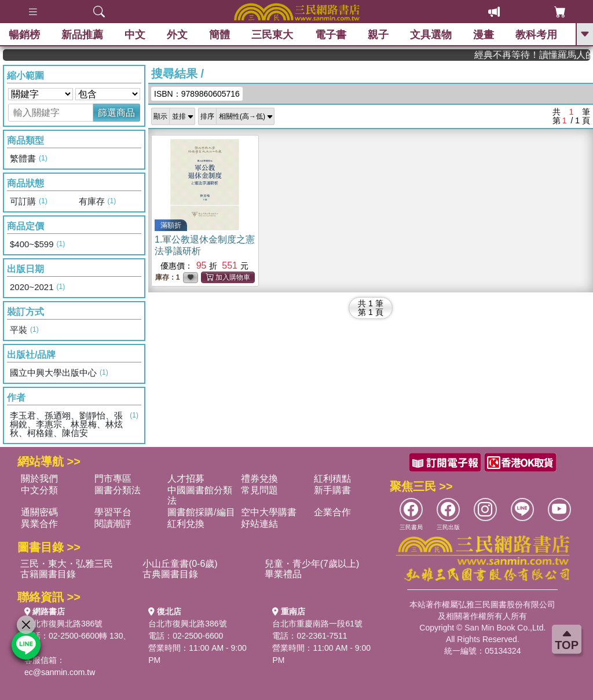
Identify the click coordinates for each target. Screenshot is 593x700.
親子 (378, 35)
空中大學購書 (269, 512)
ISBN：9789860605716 (197, 94)
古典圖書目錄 (170, 574)
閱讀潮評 (113, 524)
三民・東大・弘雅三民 (67, 564)
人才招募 (186, 479)
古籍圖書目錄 (48, 574)
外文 (177, 35)
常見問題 (259, 490)
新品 (82, 35)
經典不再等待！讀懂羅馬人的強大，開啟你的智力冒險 (541, 55)
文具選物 (431, 35)
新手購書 (332, 490)
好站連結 (259, 524)
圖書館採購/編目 (201, 512)
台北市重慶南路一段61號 (317, 624)
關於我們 (39, 479)
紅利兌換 (186, 524)
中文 (135, 35)
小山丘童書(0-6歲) (180, 564)
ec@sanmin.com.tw (60, 672)
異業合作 (39, 524)
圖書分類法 (118, 490)
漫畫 (484, 35)
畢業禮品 (283, 574)
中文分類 (39, 490)
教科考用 (536, 35)
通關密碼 (39, 512)
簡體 (219, 35)
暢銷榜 (24, 35)
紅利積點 (332, 479)
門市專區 (113, 479)
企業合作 (332, 512)
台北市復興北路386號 (63, 624)
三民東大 (272, 35)
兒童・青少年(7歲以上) (312, 564)
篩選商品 (116, 113)
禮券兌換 (259, 479)
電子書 (331, 35)
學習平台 (113, 512)
